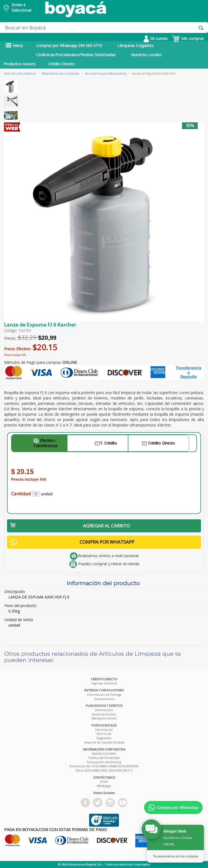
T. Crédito (106, 443)
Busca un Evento (104, 714)
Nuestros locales (104, 753)
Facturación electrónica (104, 762)
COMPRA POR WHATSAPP (72, 542)
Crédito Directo (62, 64)
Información (104, 710)
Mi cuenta (155, 38)
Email (104, 781)
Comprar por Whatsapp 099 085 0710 (69, 46)
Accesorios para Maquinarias (106, 73)
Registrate (104, 738)
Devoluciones (104, 699)
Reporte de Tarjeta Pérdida (104, 742)
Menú (14, 46)
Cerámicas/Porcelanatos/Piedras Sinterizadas (76, 55)
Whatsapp (104, 786)
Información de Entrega (104, 694)
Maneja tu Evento (104, 718)
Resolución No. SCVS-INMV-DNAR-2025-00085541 (104, 766)
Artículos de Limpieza (20, 73)
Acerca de (104, 734)
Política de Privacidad (104, 758)
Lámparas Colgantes (135, 46)
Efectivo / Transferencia (45, 443)
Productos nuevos (19, 64)
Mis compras (188, 38)
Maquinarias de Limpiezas (60, 73)
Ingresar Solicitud (104, 683)
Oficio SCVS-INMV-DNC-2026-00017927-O (104, 770)
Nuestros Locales (146, 55)
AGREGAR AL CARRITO (70, 526)
